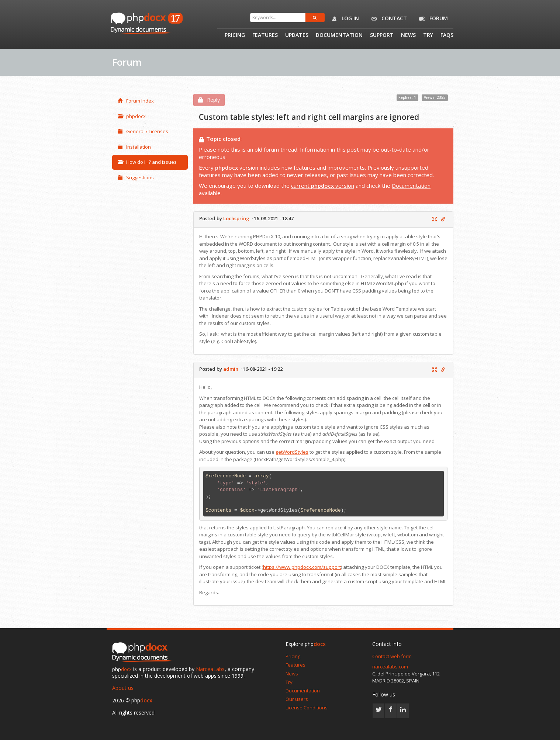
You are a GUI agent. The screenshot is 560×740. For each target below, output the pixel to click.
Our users (297, 699)
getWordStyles (292, 452)
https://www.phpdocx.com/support (302, 567)
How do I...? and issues (147, 162)
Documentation (339, 35)
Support (382, 35)
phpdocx (132, 116)
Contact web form (392, 656)
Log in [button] (344, 19)
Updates (297, 35)
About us (123, 688)
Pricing (235, 35)
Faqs (447, 35)
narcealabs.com (390, 667)
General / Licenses (143, 131)
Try (428, 35)
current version (323, 186)
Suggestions (136, 177)
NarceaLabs (210, 669)
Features (265, 35)
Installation (134, 147)
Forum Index (136, 101)
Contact (388, 19)
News (408, 35)
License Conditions (307, 708)
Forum (432, 19)
